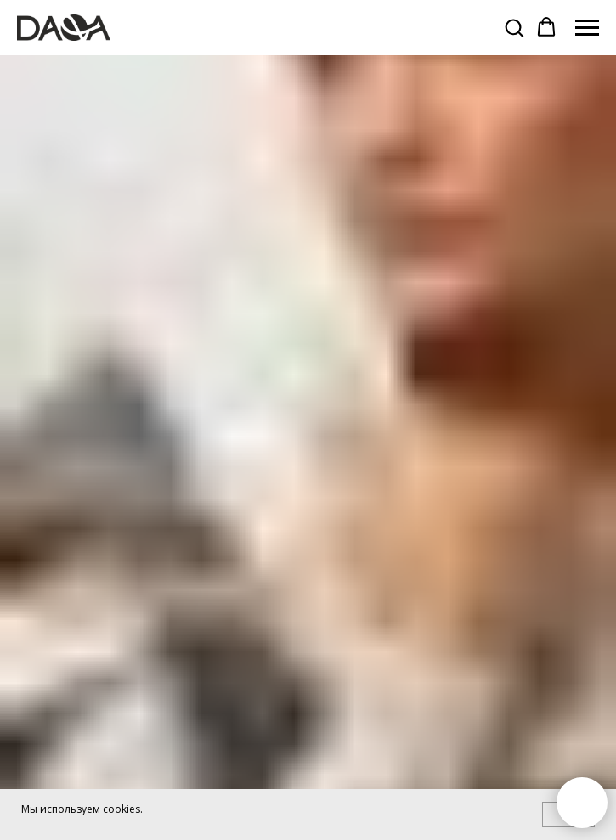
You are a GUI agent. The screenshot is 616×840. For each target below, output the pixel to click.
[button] (514, 27)
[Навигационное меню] (587, 28)
